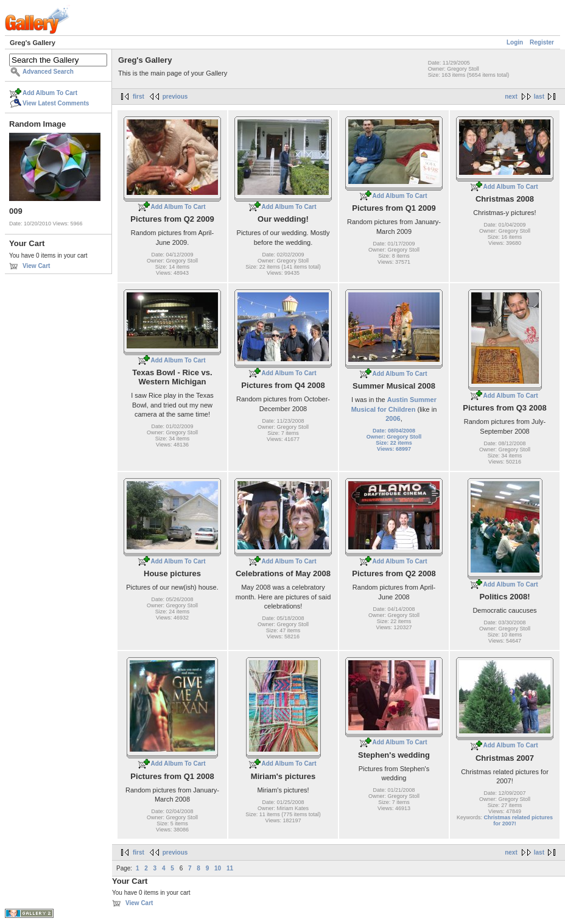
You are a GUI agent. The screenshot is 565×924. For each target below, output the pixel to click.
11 (230, 868)
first (139, 97)
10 (218, 868)
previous (175, 97)
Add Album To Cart (50, 93)
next (511, 97)
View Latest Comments (56, 103)
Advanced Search (48, 72)
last (539, 97)
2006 (393, 418)
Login (515, 42)
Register (542, 42)
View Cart (36, 266)
